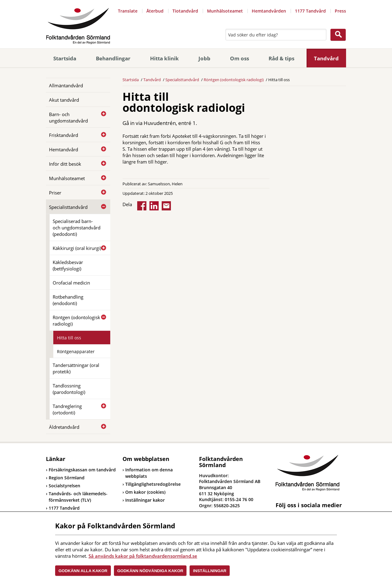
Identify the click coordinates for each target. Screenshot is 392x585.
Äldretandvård (64, 427)
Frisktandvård (64, 135)
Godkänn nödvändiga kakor (150, 571)
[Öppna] (101, 114)
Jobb (204, 58)
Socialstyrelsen (63, 486)
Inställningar (210, 571)
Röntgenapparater (76, 351)
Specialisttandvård (68, 207)
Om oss (239, 58)
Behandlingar (113, 58)
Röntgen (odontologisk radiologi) (76, 321)
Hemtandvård (64, 149)
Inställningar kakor (145, 500)
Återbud (155, 11)
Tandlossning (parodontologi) (69, 389)
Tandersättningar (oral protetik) (76, 368)
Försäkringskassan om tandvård (81, 470)
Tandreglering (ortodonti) (67, 409)
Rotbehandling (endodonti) (68, 300)
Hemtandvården (269, 11)
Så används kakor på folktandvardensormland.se (143, 556)
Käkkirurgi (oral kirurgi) (77, 248)
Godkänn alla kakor (83, 571)
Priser (55, 193)
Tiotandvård (185, 11)
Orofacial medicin (71, 283)
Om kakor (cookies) (145, 492)
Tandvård (326, 58)
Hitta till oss (69, 338)
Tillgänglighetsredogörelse (153, 484)
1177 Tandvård (310, 11)
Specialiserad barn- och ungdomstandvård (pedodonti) (77, 228)
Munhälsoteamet (225, 11)
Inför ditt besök (65, 164)
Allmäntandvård (66, 85)
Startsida (65, 58)
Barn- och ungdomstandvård (68, 117)
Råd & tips (281, 58)
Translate (128, 11)
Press (340, 11)
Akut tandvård (64, 100)
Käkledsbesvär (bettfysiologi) (68, 265)
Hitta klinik (164, 58)
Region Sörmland (65, 478)
